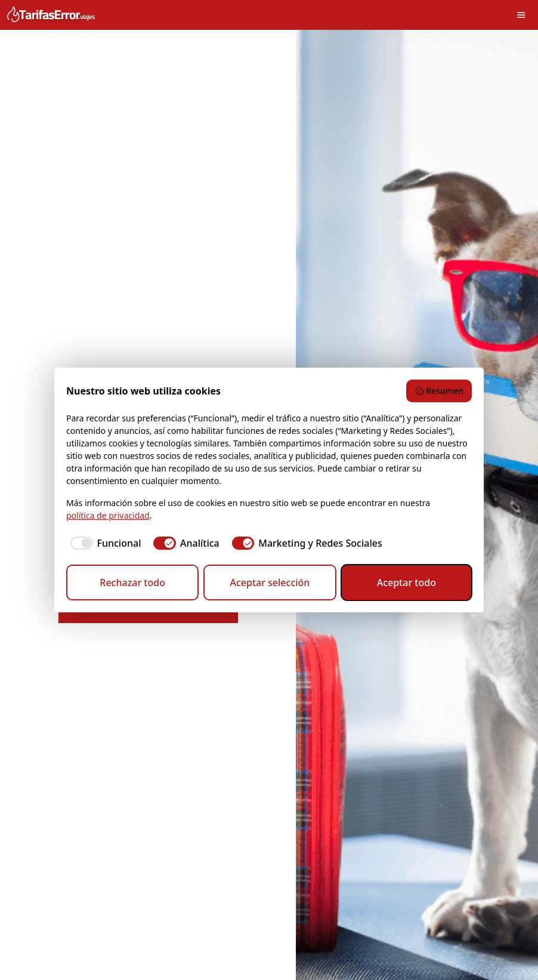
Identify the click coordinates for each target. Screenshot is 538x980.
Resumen (439, 391)
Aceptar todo (406, 583)
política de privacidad (108, 515)
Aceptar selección (270, 583)
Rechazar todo (132, 583)
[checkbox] (103, 543)
